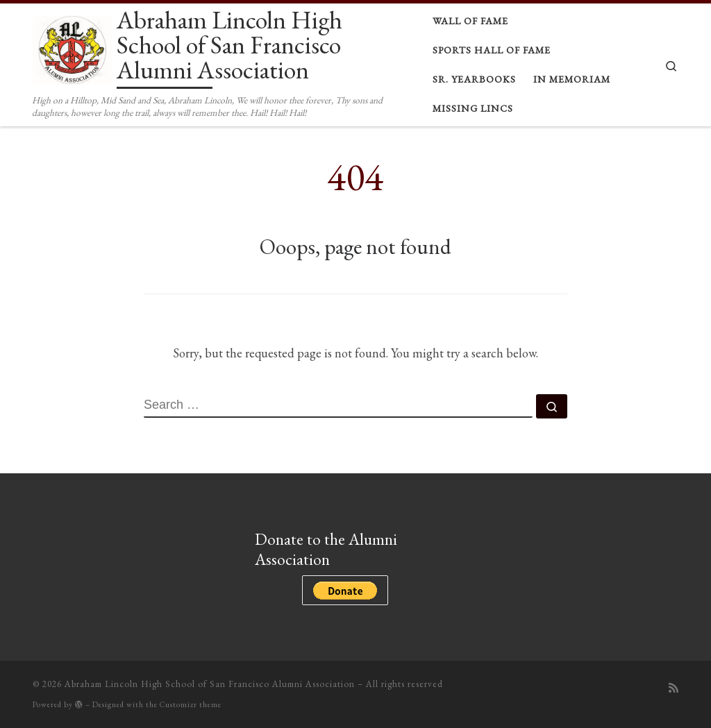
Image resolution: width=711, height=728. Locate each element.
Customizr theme (191, 704)
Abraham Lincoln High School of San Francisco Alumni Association (210, 684)
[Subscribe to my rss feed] (674, 688)
